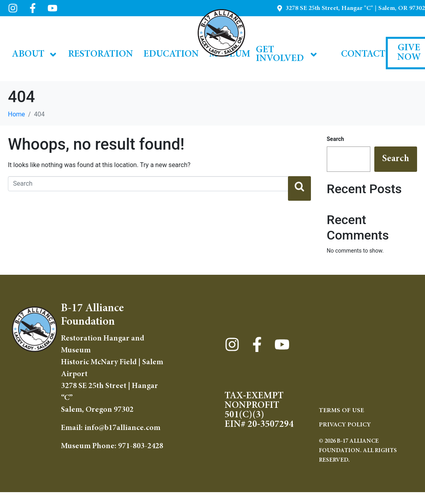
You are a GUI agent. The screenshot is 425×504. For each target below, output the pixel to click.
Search (335, 139)
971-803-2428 (141, 446)
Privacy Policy (345, 425)
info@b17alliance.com (122, 428)
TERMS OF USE (341, 411)
